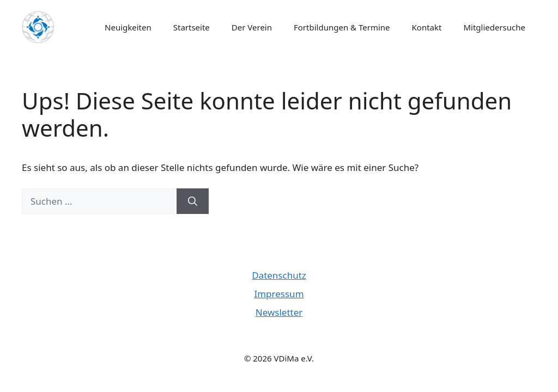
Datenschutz (279, 275)
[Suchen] (193, 201)
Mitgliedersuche (494, 27)
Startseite (192, 27)
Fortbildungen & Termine (342, 27)
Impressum (279, 294)
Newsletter (279, 312)
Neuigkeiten (128, 27)
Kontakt (427, 27)
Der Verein (252, 27)
